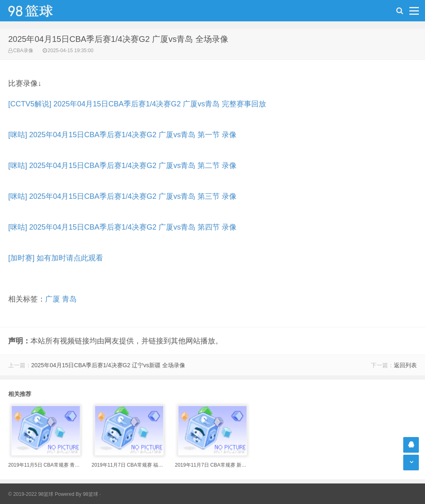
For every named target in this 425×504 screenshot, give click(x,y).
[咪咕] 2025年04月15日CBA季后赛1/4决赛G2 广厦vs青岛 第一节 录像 (122, 135)
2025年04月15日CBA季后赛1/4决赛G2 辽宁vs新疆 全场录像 (108, 365)
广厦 (53, 299)
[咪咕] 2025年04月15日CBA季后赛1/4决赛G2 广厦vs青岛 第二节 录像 (122, 166)
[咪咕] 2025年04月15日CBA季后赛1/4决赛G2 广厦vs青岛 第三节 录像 (122, 196)
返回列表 (405, 365)
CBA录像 (23, 51)
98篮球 (91, 494)
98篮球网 (41, 11)
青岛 (69, 299)
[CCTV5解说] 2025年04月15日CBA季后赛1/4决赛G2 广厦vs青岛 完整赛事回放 (137, 104)
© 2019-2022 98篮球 (31, 494)
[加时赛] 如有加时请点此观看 (56, 258)
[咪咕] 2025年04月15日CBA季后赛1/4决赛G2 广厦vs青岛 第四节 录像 (122, 227)
